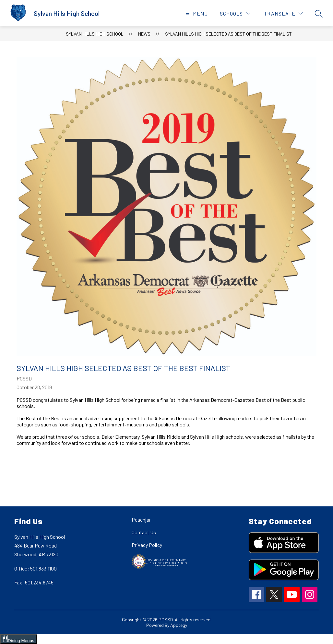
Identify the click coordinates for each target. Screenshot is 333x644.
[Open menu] (196, 13)
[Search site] (319, 14)
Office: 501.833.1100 (36, 568)
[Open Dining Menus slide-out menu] (18, 639)
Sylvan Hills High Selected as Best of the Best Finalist (228, 34)
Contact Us (144, 532)
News (144, 34)
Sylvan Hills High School (95, 34)
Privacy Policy (147, 545)
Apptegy (179, 625)
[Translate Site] (283, 13)
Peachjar (141, 520)
